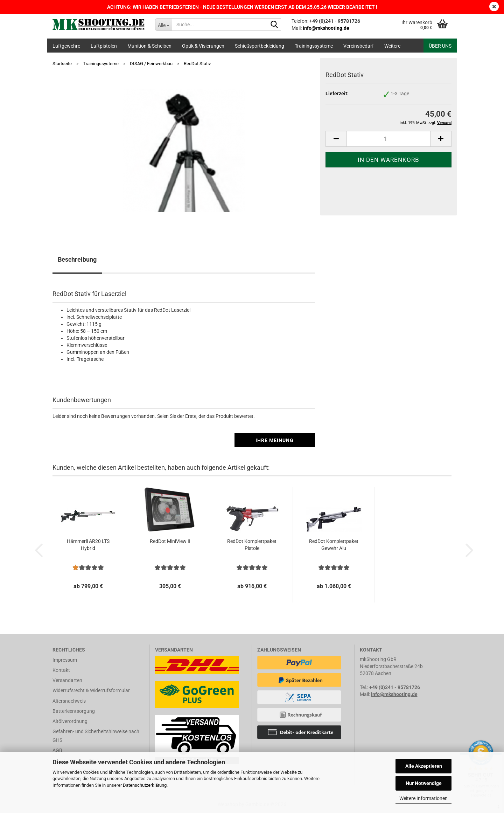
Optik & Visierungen (203, 46)
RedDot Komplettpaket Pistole (252, 545)
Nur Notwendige (424, 783)
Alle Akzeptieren (424, 766)
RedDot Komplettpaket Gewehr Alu (334, 545)
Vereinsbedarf (359, 46)
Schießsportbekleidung (260, 46)
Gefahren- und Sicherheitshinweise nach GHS (96, 736)
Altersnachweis (69, 701)
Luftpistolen (104, 46)
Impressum (65, 660)
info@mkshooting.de (394, 694)
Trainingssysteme (314, 46)
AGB (57, 750)
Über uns (440, 46)
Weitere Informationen (423, 798)
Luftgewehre (66, 46)
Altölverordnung (70, 721)
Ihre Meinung (275, 440)
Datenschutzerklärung (145, 785)
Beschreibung (77, 259)
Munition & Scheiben (149, 46)
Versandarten (67, 680)
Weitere (392, 46)
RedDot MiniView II (170, 541)
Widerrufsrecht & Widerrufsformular (91, 690)
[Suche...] (163, 25)
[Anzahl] (388, 139)
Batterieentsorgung (74, 711)
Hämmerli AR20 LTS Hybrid (88, 545)
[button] (336, 139)
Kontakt (61, 670)
